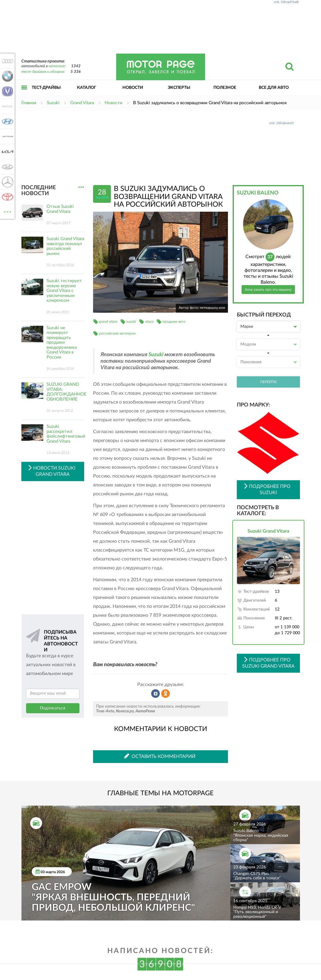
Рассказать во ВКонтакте (156, 694)
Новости (133, 88)
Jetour (7, 136)
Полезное (225, 88)
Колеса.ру (125, 711)
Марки (269, 327)
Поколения (269, 362)
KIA (7, 152)
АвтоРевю (145, 711)
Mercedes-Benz (7, 182)
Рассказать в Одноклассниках (166, 694)
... (81, 187)
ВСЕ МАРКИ (7, 211)
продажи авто (174, 322)
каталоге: (57, 66)
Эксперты (179, 88)
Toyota (7, 197)
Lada (7, 167)
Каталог (87, 88)
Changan (7, 91)
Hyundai (7, 121)
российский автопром (117, 333)
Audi (7, 61)
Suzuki (156, 355)
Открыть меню (24, 94)
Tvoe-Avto (105, 711)
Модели (269, 344)
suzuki (131, 322)
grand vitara (108, 322)
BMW (7, 76)
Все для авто (274, 88)
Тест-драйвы (46, 88)
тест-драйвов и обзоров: (43, 72)
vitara (149, 322)
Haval (7, 106)
